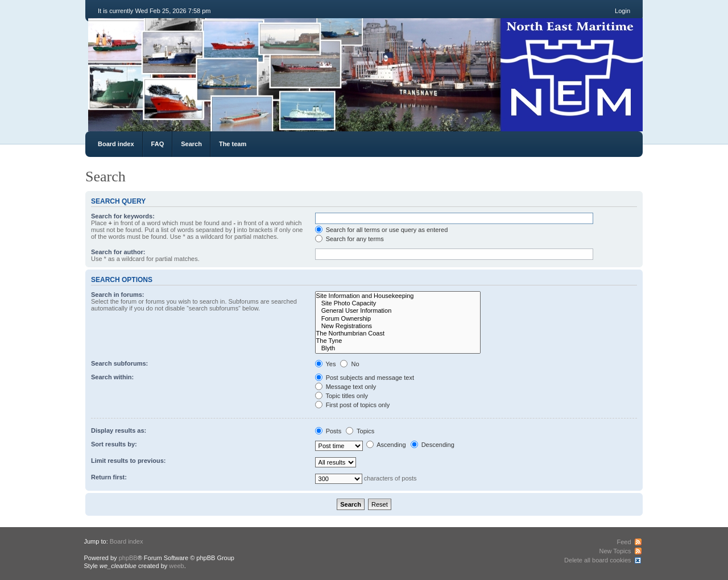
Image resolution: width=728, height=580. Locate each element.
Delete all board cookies (597, 560)
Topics (360, 431)
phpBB (128, 558)
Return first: (109, 477)
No (349, 364)
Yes (326, 364)
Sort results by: (114, 444)
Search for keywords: (123, 216)
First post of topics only (353, 405)
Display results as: (119, 430)
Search (191, 144)
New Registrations (398, 326)
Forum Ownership (398, 319)
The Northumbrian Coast (398, 333)
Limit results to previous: (128, 461)
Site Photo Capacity (398, 303)
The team (233, 144)
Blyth (398, 348)
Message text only (346, 387)
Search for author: (118, 252)
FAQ (158, 144)
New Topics (615, 551)
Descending (433, 445)
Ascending (386, 445)
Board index (116, 144)
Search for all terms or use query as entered (382, 230)
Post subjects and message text (365, 378)
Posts (328, 431)
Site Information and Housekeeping (398, 296)
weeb (176, 566)
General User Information (398, 311)
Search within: (112, 377)
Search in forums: (118, 295)
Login (622, 11)
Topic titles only (342, 396)
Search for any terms (349, 239)
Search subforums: (119, 363)
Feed (624, 542)
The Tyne (398, 341)
